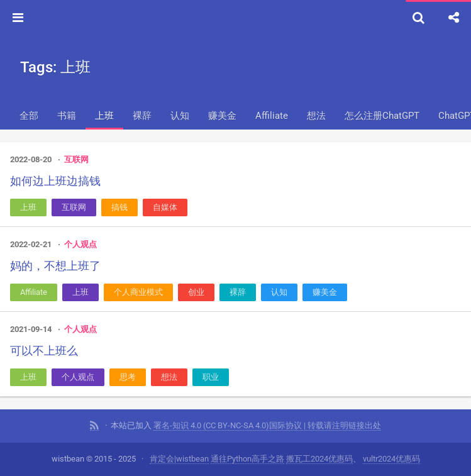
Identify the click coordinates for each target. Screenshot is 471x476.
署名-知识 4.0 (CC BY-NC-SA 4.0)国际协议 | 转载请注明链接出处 (267, 425)
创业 (196, 292)
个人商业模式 (138, 292)
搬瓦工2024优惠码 (319, 459)
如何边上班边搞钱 (55, 181)
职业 (211, 377)
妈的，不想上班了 (55, 266)
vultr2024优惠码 (391, 459)
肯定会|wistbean (179, 459)
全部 (29, 116)
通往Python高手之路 (247, 459)
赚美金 (222, 116)
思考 (128, 377)
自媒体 (165, 207)
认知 (180, 116)
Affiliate (272, 116)
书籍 (67, 116)
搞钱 (119, 207)
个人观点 (80, 244)
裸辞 (142, 116)
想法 (316, 116)
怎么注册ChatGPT (382, 116)
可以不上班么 (44, 351)
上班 (104, 116)
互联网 (76, 159)
